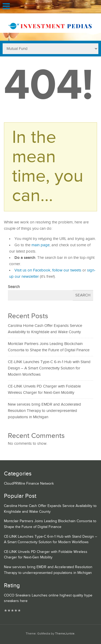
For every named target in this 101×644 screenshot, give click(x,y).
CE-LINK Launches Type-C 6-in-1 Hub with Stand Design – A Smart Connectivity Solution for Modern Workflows (49, 368)
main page (41, 245)
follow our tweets (67, 270)
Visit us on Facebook (32, 270)
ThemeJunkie (65, 634)
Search (14, 287)
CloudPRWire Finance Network (29, 484)
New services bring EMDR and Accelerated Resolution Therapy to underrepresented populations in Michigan (44, 411)
